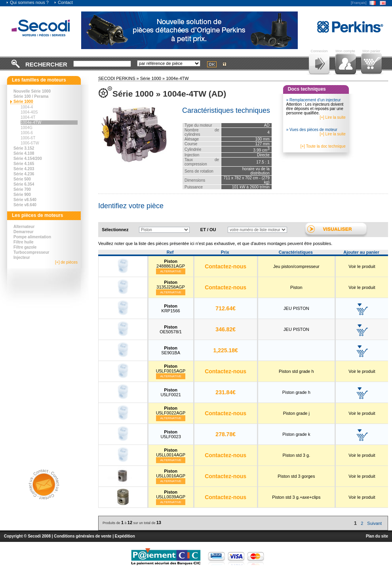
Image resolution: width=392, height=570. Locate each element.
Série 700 (22, 189)
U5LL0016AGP (171, 473)
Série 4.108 (24, 153)
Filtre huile (24, 242)
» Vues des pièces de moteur (312, 130)
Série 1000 (23, 102)
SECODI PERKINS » (119, 78)
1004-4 (27, 107)
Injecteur (22, 257)
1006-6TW (30, 143)
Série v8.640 (25, 205)
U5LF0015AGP (171, 369)
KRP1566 (171, 308)
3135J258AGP (171, 285)
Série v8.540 (25, 200)
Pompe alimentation (32, 237)
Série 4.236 (24, 174)
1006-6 (27, 133)
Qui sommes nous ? (27, 2)
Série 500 (22, 179)
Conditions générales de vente (83, 536)
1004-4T (28, 117)
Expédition (125, 536)
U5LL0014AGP (171, 452)
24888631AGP (171, 264)
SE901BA (171, 350)
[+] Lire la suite (332, 117)
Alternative (171, 271)
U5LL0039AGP (171, 494)
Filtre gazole (25, 247)
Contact (63, 2)
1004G (27, 128)
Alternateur (24, 227)
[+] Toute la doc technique (323, 146)
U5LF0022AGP (171, 410)
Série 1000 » (153, 78)
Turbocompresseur (31, 252)
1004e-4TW (31, 123)
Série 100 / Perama (31, 96)
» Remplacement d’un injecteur (314, 100)
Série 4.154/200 (28, 159)
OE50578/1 (171, 329)
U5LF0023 (170, 434)
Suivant (374, 523)
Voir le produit (362, 266)
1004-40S (29, 112)
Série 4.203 (24, 169)
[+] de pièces (66, 262)
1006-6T (28, 138)
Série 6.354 (24, 184)
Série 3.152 (24, 148)
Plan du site (377, 536)
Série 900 (22, 195)
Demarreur (24, 232)
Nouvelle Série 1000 (32, 91)
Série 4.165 (24, 164)
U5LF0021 (170, 392)
